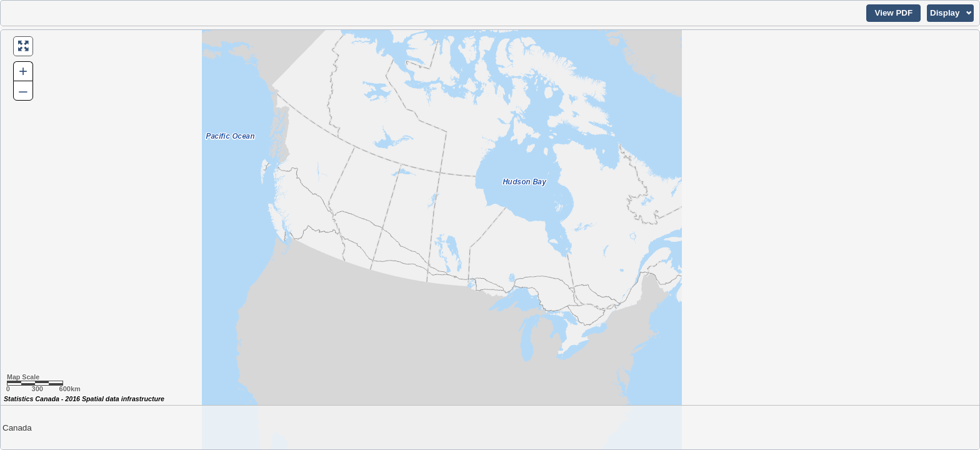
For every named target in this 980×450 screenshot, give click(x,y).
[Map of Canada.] (490, 240)
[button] (893, 13)
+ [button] (23, 71)
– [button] (23, 90)
